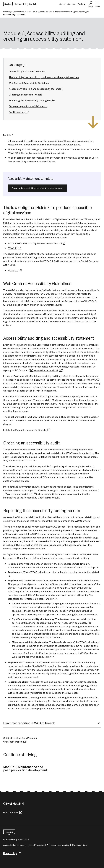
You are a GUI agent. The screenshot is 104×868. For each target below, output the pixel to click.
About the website (60, 845)
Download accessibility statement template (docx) (37, 188)
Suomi (62, 4)
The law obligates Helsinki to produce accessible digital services (44, 77)
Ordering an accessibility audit (25, 95)
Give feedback (13, 812)
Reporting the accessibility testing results (32, 100)
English (81, 4)
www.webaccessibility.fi (48, 370)
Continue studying (19, 112)
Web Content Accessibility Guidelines (29, 83)
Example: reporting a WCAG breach (28, 106)
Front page (8, 12)
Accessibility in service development (29, 12)
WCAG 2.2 (15, 271)
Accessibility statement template (27, 71)
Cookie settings (80, 845)
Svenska (71, 4)
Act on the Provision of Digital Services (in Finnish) (37, 243)
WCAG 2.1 (14, 248)
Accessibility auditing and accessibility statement (36, 89)
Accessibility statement (14, 845)
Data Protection (38, 845)
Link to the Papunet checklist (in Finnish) (27, 430)
